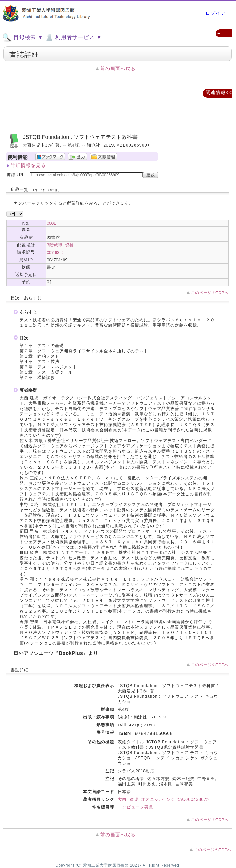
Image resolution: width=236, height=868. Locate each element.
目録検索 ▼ (23, 38)
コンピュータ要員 (135, 807)
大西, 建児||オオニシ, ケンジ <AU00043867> (163, 799)
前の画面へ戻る (118, 69)
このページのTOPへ (210, 293)
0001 (51, 223)
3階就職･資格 (60, 245)
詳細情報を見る (28, 165)
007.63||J (55, 253)
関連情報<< (219, 93)
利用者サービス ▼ (73, 38)
